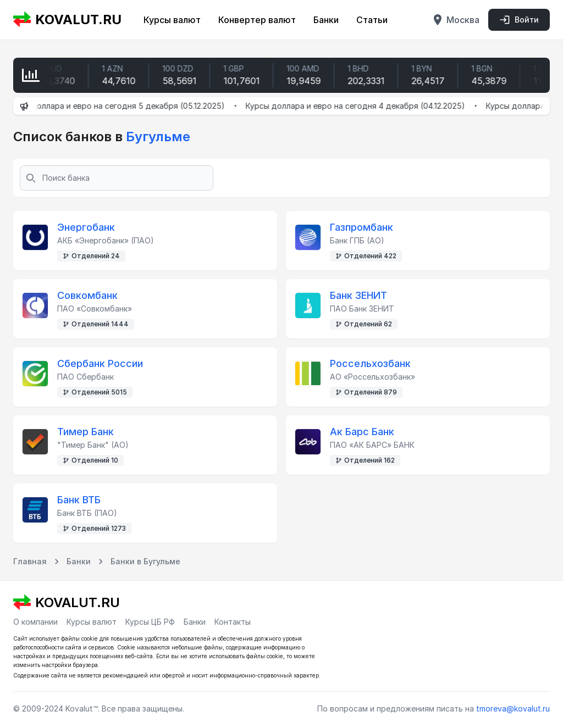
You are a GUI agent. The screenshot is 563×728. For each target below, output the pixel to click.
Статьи (372, 20)
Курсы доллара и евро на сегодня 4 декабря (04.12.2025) (363, 106)
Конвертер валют (257, 20)
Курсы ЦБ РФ (150, 622)
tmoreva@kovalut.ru (513, 708)
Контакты (233, 622)
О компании (35, 622)
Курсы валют (172, 20)
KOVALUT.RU (67, 20)
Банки (326, 20)
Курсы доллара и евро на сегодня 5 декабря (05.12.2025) (123, 106)
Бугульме (156, 137)
